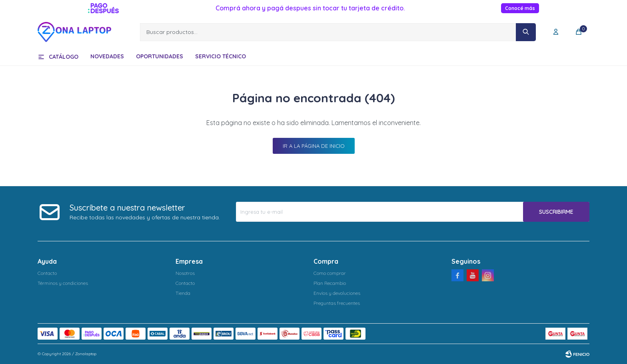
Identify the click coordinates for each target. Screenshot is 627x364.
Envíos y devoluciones (337, 293)
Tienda (183, 293)
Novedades (107, 56)
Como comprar (330, 273)
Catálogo (64, 57)
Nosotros (185, 273)
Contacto (47, 273)
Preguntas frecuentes (337, 303)
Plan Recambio (330, 283)
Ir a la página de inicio (314, 146)
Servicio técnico (221, 56)
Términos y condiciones (63, 283)
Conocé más (520, 8)
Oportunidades (160, 56)
